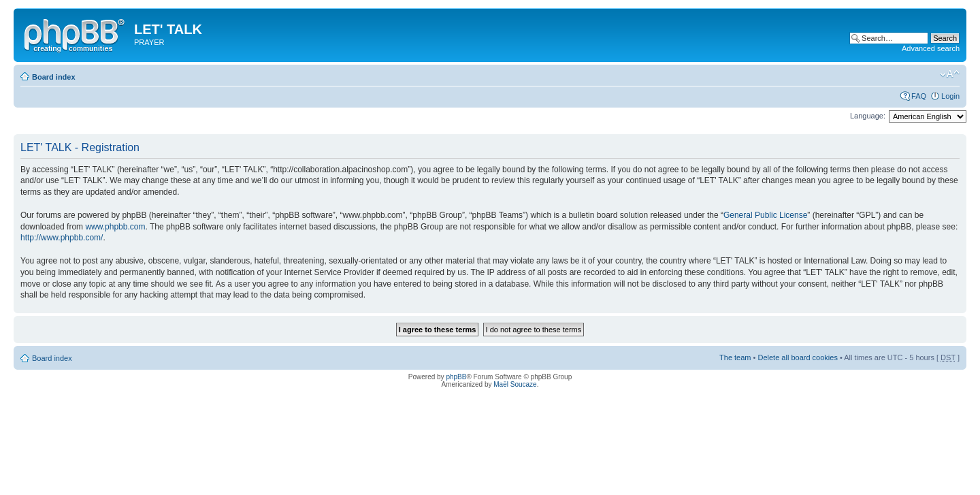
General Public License (765, 215)
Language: (868, 116)
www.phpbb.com (115, 227)
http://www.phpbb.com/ (62, 238)
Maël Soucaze (515, 384)
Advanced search (931, 48)
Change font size (950, 74)
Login (950, 96)
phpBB (456, 377)
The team (735, 357)
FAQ (919, 96)
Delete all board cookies (797, 357)
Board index (54, 77)
